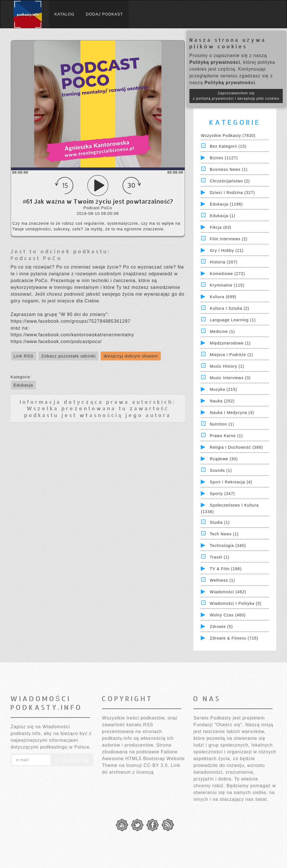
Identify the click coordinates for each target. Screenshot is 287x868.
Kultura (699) (223, 297)
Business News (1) (229, 169)
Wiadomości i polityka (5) (236, 603)
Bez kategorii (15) (228, 146)
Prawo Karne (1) (226, 436)
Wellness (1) (223, 580)
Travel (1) (220, 557)
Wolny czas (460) (228, 615)
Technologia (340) (228, 546)
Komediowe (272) (227, 274)
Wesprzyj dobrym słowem (131, 356)
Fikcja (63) (221, 227)
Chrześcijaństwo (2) (230, 181)
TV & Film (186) (226, 569)
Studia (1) (220, 522)
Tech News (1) (224, 534)
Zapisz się (72, 760)
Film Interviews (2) (229, 239)
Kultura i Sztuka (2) (230, 308)
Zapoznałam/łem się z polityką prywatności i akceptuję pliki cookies (236, 96)
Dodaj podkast (104, 14)
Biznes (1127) (224, 158)
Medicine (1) (222, 332)
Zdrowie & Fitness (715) (234, 638)
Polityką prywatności (215, 62)
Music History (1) (227, 366)
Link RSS (24, 356)
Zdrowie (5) (221, 627)
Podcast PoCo (36, 258)
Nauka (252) (222, 401)
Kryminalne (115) (227, 285)
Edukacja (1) (223, 216)
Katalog (65, 14)
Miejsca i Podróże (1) (231, 355)
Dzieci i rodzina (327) (232, 193)
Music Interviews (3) (230, 378)
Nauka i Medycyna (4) (232, 413)
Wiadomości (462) (228, 592)
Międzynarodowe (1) (230, 343)
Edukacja (23, 385)
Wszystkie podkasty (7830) (228, 136)
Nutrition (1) (222, 424)
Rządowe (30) (224, 459)
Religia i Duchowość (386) (236, 447)
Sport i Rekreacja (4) (231, 482)
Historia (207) (224, 262)
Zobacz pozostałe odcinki (68, 356)
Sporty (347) (222, 494)
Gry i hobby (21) (227, 250)
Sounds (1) (221, 470)
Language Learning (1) (233, 320)
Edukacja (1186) (226, 204)
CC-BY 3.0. (157, 765)
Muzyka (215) (224, 389)
